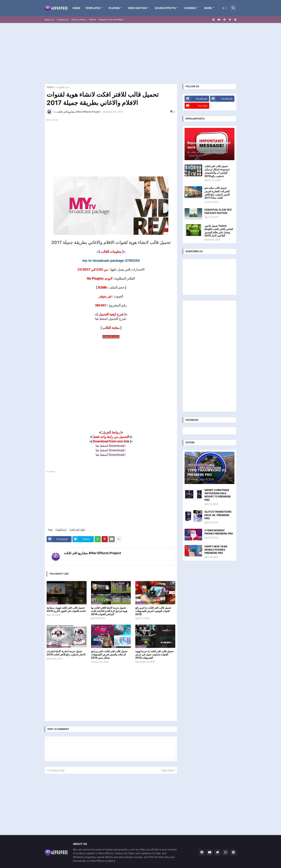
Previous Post (57, 770)
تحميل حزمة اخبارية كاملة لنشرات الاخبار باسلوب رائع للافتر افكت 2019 (66, 653)
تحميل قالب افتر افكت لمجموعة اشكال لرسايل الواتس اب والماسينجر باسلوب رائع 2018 (217, 171)
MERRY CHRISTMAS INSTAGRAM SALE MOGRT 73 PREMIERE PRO (218, 495)
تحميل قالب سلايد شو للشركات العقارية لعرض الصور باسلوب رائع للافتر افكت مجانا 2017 (217, 193)
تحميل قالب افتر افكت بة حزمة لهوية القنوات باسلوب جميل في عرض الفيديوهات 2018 (154, 654)
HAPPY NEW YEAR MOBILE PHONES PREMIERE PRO (216, 550)
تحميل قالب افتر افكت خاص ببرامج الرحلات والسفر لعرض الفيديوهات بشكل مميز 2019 (109, 654)
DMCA (93, 20)
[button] (225, 8)
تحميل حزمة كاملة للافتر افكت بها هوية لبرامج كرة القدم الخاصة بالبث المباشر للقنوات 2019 (109, 611)
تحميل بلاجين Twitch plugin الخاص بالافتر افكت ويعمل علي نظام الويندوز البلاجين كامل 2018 (219, 231)
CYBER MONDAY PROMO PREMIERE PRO (219, 532)
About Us (49, 20)
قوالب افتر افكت (77, 530)
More (208, 8)
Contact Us (63, 20)
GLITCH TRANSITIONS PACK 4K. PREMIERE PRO (218, 515)
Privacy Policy (79, 20)
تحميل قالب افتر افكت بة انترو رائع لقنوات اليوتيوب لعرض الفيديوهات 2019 (153, 611)
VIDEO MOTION (137, 8)
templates (93, 8)
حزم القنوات (63, 87)
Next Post (167, 770)
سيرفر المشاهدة (111, 337)
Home (76, 8)
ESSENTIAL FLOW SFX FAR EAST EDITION (218, 211)
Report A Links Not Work (111, 20)
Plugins (114, 8)
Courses (190, 8)
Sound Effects (165, 8)
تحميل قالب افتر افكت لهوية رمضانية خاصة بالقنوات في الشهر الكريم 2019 (66, 609)
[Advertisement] (140, 53)
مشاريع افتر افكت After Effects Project (92, 553)
